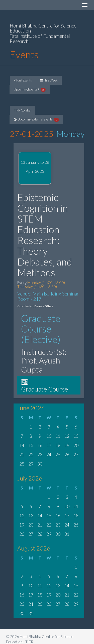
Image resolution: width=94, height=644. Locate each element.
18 (58, 445)
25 (58, 455)
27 (76, 455)
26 (67, 455)
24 (49, 455)
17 (49, 445)
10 (49, 436)
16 (40, 445)
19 (67, 445)
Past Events (23, 80)
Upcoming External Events (36, 119)
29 (31, 464)
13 (76, 436)
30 (40, 464)
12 (67, 436)
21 (22, 455)
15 (31, 445)
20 (76, 445)
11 (58, 436)
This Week (49, 80)
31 (67, 534)
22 (31, 455)
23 (40, 455)
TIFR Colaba (22, 110)
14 (22, 445)
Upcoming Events (30, 89)
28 (22, 464)
